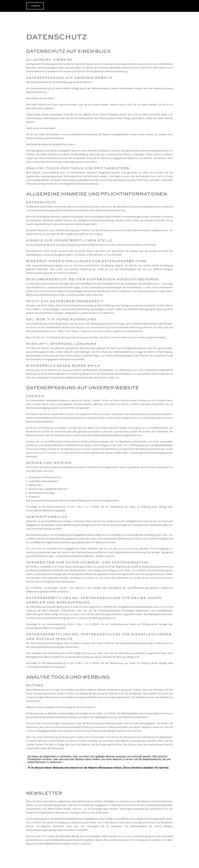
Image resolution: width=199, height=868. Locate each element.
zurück (35, 6)
